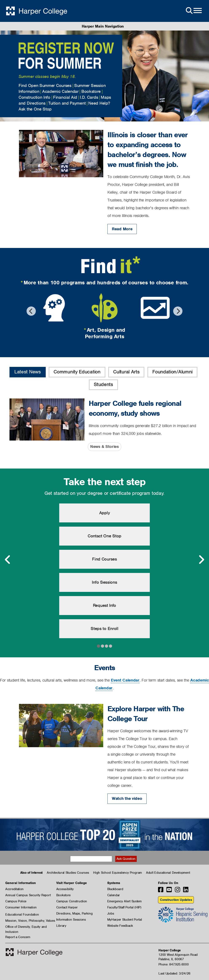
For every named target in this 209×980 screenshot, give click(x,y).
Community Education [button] (77, 372)
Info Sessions (104, 582)
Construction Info (34, 97)
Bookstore (91, 91)
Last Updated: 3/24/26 (174, 973)
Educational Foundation (22, 915)
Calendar (114, 895)
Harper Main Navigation (103, 26)
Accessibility (65, 889)
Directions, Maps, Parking (74, 913)
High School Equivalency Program (117, 873)
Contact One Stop (104, 536)
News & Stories (104, 447)
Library (61, 926)
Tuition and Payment (67, 103)
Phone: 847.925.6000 (173, 964)
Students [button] (103, 384)
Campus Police (16, 901)
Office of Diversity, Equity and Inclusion (26, 927)
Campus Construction (72, 901)
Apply (105, 513)
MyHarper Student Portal (125, 920)
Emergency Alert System (124, 901)
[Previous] (31, 311)
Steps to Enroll (104, 628)
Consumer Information (21, 907)
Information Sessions (71, 920)
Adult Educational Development (168, 873)
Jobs (111, 913)
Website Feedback (120, 926)
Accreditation (14, 889)
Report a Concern (18, 937)
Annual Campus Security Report (28, 895)
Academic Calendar (60, 91)
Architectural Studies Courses (68, 873)
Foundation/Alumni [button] (172, 372)
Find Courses (104, 559)
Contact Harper (67, 907)
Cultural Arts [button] (126, 372)
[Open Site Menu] (193, 11)
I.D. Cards (89, 97)
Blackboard (115, 889)
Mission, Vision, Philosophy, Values (30, 921)
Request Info (104, 605)
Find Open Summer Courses (45, 85)
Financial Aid (65, 97)
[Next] (178, 311)
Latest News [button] (28, 372)
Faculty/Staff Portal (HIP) (124, 907)
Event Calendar (125, 680)
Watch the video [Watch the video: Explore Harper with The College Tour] (127, 798)
